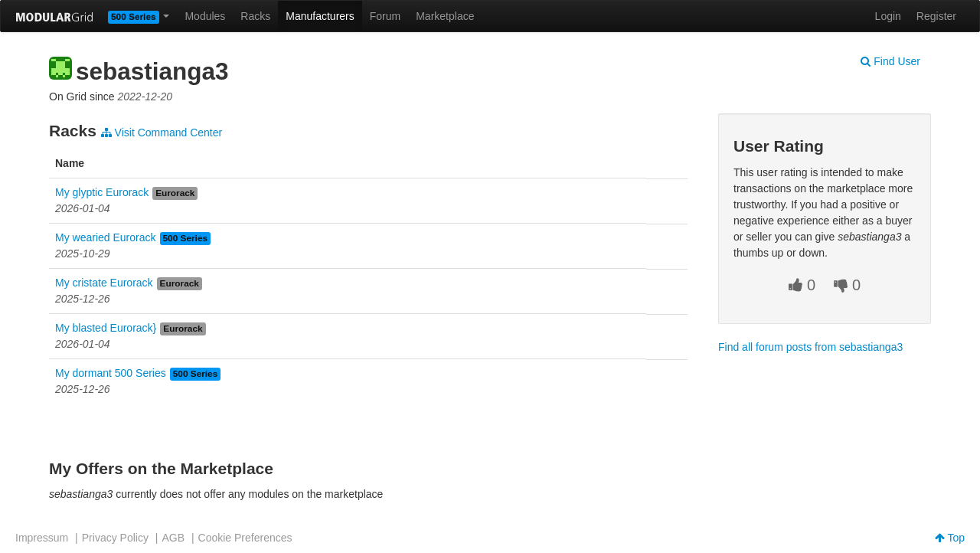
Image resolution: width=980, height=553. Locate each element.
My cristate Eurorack (104, 283)
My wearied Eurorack (106, 237)
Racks (255, 16)
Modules (205, 16)
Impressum (42, 538)
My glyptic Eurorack (102, 192)
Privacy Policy (115, 538)
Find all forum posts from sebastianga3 (810, 347)
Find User (890, 61)
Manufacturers (320, 16)
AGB (173, 538)
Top (950, 538)
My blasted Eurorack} (106, 328)
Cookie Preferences (245, 538)
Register (936, 16)
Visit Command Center (162, 133)
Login (888, 16)
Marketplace (445, 16)
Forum (385, 16)
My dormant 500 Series (111, 373)
